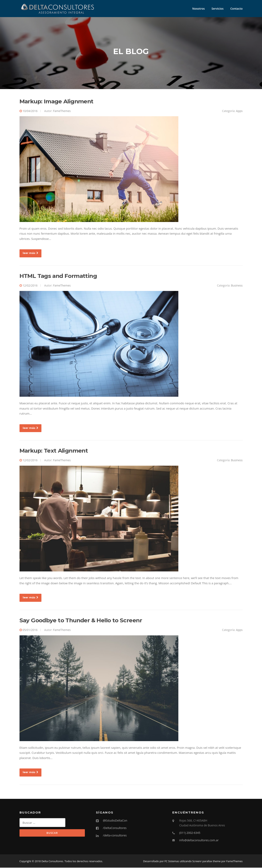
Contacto (236, 9)
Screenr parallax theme (207, 862)
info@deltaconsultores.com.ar (199, 840)
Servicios (217, 9)
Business (237, 286)
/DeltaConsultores (115, 828)
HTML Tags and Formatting (58, 276)
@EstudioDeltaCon (115, 821)
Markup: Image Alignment (57, 102)
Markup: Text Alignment (54, 451)
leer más (30, 253)
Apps (239, 111)
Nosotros (198, 9)
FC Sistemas (172, 862)
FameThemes (62, 111)
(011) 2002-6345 (190, 833)
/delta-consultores (115, 836)
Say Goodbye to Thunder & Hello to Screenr (81, 621)
